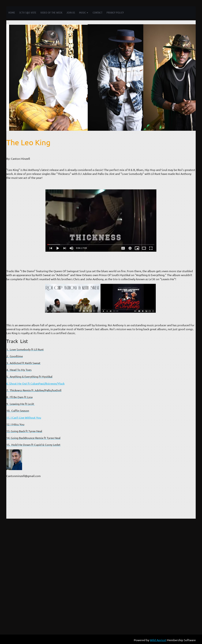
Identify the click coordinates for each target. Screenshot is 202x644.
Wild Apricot (158, 640)
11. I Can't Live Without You (24, 417)
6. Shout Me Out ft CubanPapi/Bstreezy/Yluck (35, 383)
